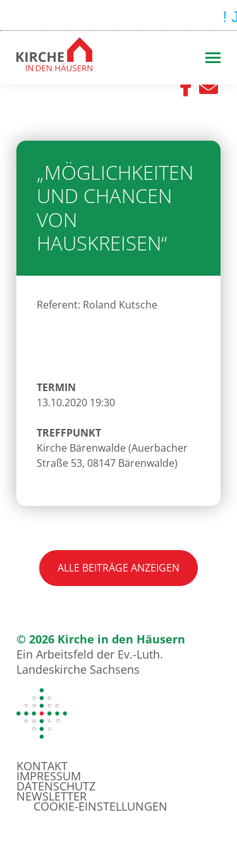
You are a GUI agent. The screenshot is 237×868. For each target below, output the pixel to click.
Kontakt (42, 766)
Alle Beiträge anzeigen (118, 568)
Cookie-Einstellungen (100, 806)
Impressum (49, 776)
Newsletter (52, 796)
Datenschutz (56, 786)
